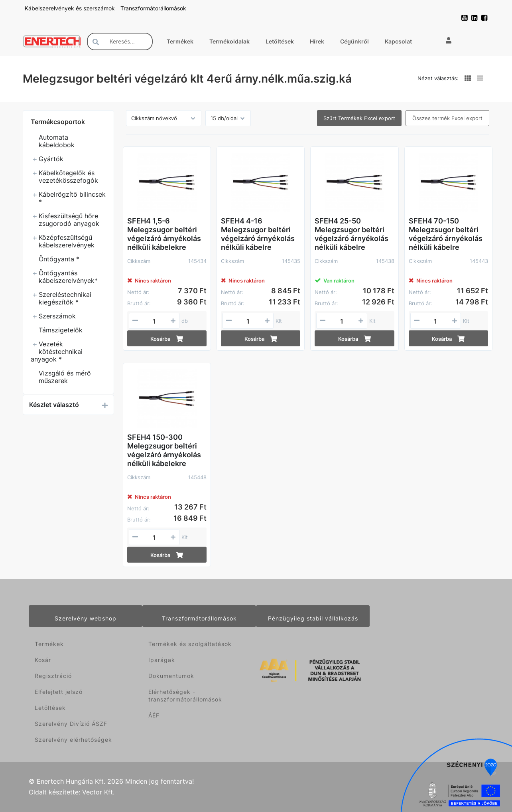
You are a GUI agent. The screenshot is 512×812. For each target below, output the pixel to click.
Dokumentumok (171, 676)
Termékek (180, 41)
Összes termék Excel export (447, 118)
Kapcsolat (398, 41)
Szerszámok (57, 316)
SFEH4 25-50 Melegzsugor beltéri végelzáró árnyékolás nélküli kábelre (352, 234)
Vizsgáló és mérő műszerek (65, 377)
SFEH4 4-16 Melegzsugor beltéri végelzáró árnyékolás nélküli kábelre (258, 234)
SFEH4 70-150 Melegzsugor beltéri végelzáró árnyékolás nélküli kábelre (446, 234)
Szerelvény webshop (86, 618)
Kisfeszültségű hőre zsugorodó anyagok (69, 220)
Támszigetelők (61, 330)
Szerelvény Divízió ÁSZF (71, 724)
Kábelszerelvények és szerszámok (71, 8)
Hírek (317, 41)
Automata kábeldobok (57, 141)
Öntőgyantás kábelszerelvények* (68, 277)
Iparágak (162, 660)
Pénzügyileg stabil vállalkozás (313, 618)
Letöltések (280, 41)
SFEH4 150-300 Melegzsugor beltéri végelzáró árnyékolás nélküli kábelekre (164, 450)
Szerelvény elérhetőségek (73, 740)
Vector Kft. (98, 792)
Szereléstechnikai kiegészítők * (65, 298)
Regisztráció (53, 676)
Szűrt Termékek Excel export (359, 118)
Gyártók (51, 159)
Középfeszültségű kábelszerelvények (67, 241)
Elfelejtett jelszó (59, 692)
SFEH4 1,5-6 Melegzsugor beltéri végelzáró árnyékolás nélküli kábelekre (164, 234)
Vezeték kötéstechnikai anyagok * (57, 352)
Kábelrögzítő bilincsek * (72, 198)
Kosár (43, 660)
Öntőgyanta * (59, 259)
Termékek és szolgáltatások (190, 644)
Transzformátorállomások (153, 8)
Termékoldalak (229, 41)
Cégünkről (354, 41)
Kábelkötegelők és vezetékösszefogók (68, 177)
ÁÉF (154, 715)
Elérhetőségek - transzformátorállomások (185, 695)
